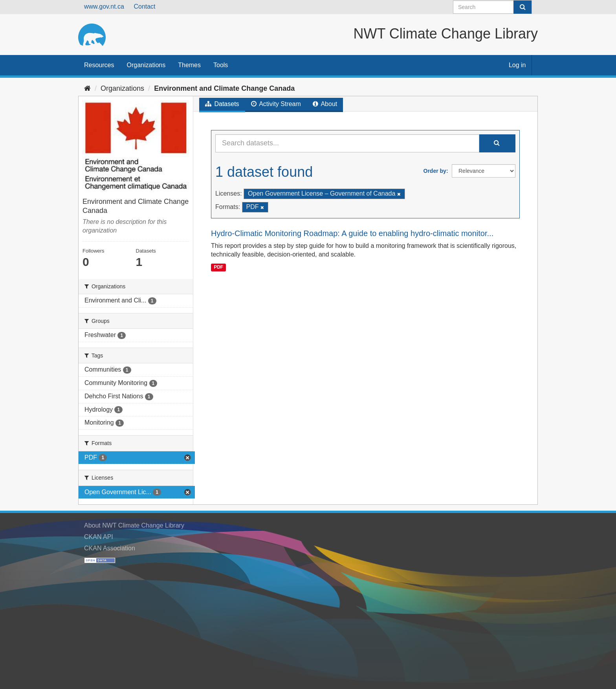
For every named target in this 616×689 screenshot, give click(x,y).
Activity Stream (276, 104)
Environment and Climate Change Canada (224, 88)
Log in (517, 65)
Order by (435, 171)
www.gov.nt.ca (104, 6)
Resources (99, 65)
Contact (144, 6)
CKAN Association (110, 548)
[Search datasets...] (347, 143)
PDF (218, 267)
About (325, 104)
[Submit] (522, 7)
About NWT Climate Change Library (134, 525)
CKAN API (99, 537)
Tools (221, 65)
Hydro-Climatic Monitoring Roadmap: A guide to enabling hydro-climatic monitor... (352, 233)
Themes (189, 65)
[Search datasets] (492, 7)
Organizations (146, 65)
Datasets (222, 104)
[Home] (87, 88)
